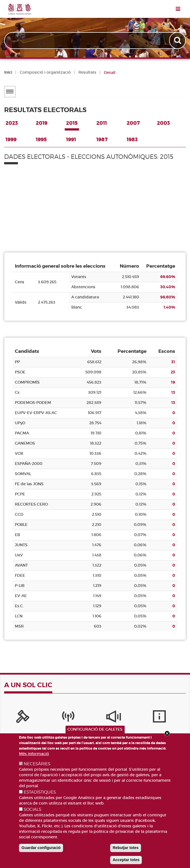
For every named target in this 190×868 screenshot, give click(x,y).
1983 (132, 140)
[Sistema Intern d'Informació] (95, 718)
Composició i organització (45, 72)
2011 (102, 123)
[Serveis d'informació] (133, 718)
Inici (8, 72)
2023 (12, 123)
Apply (178, 41)
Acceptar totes (126, 860)
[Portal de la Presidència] (19, 718)
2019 (42, 123)
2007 (133, 123)
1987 (102, 140)
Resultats (87, 72)
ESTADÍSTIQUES (40, 792)
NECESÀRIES (37, 764)
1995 (41, 140)
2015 (72, 123)
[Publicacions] (171, 718)
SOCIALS (32, 809)
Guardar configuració (41, 848)
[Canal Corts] (57, 718)
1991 (71, 140)
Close (167, 733)
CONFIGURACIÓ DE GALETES (95, 729)
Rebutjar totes (126, 848)
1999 (11, 140)
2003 (163, 123)
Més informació (34, 754)
